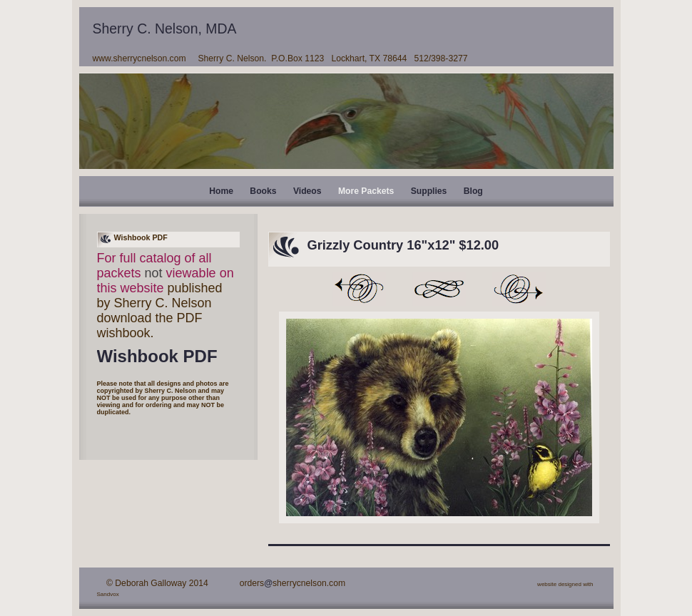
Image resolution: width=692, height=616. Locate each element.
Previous (359, 289)
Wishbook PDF (157, 356)
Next (519, 289)
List (439, 289)
